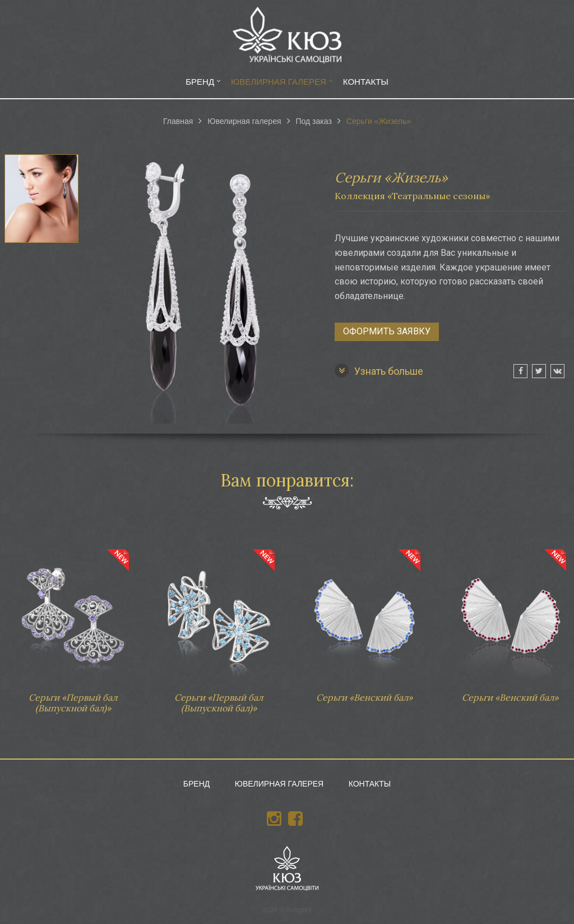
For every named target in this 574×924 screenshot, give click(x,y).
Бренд (200, 82)
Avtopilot (299, 910)
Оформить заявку (387, 331)
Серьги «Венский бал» (364, 620)
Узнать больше (379, 371)
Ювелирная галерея (279, 82)
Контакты (366, 82)
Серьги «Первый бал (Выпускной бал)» (73, 626)
